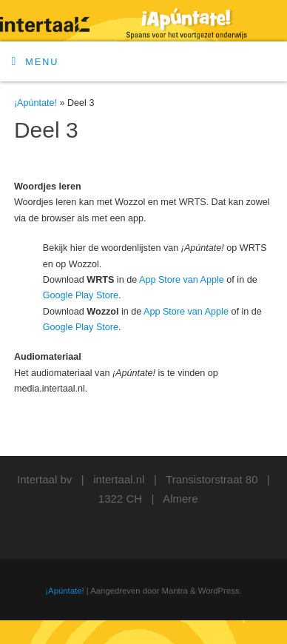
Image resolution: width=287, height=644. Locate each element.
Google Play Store (81, 295)
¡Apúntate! (36, 103)
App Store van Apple (182, 280)
